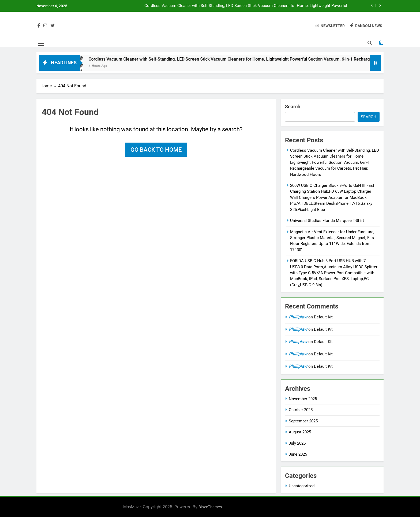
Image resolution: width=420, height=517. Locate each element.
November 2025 (303, 399)
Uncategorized (302, 486)
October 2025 (301, 410)
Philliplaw (298, 317)
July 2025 (297, 443)
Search (293, 107)
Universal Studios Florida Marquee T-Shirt (327, 221)
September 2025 (303, 421)
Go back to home (156, 150)
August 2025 (300, 432)
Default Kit (323, 317)
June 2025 (298, 454)
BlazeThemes (210, 507)
